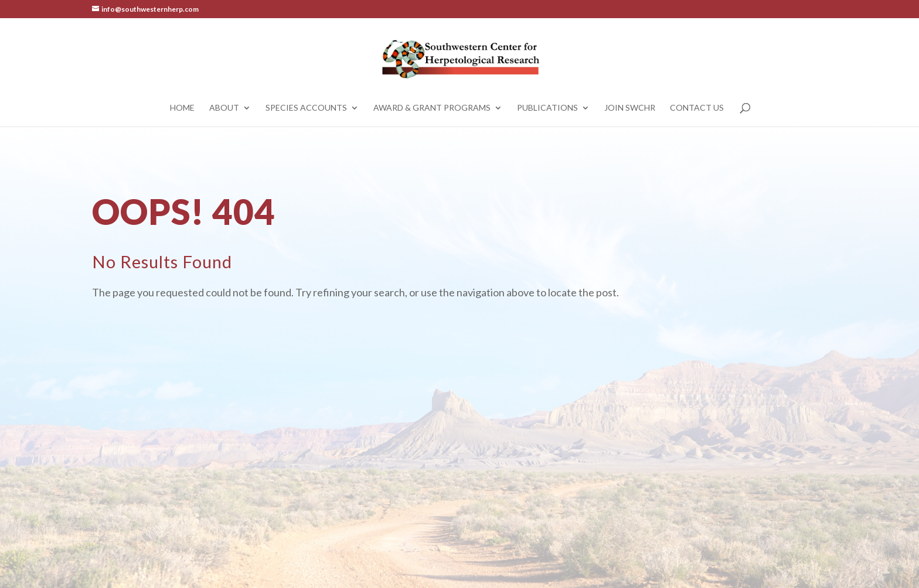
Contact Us (697, 108)
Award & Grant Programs (432, 108)
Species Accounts (306, 108)
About (224, 108)
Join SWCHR (630, 108)
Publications (547, 108)
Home (182, 108)
